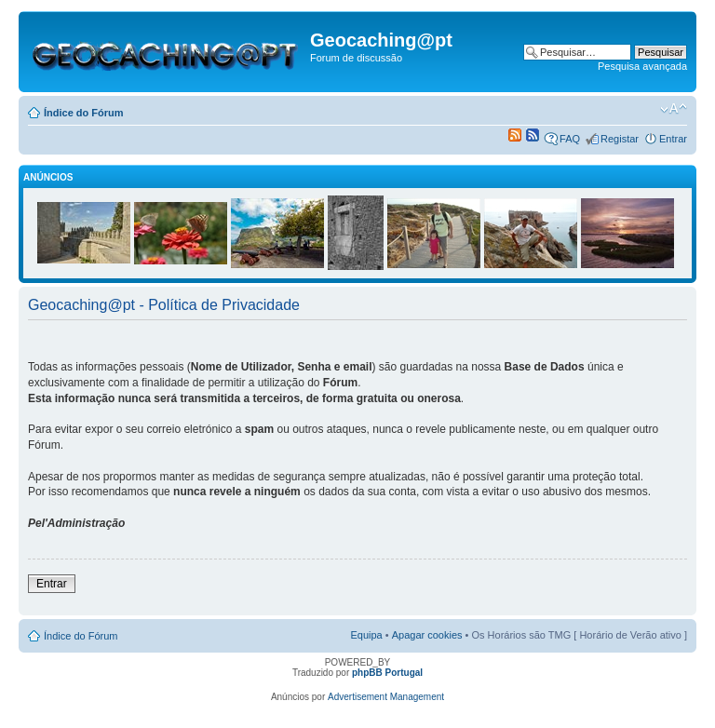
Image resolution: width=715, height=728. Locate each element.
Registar (620, 139)
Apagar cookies (427, 635)
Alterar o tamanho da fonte (674, 109)
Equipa (366, 635)
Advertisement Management (386, 697)
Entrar (673, 139)
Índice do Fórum (84, 113)
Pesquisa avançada (642, 66)
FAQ (570, 139)
